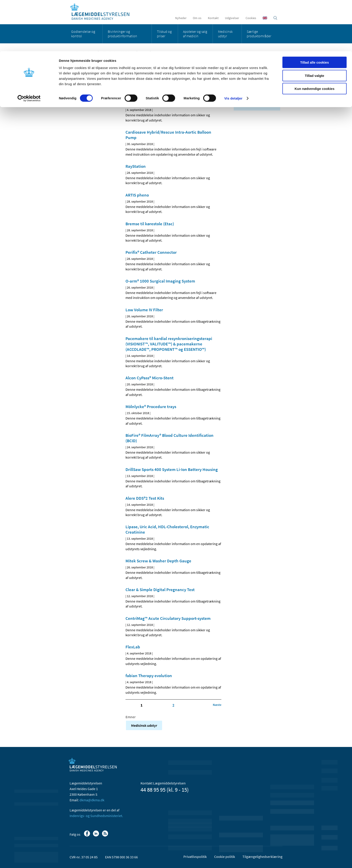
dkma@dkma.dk (92, 800)
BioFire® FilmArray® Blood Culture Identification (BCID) (169, 438)
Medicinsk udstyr (87, 64)
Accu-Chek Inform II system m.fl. (155, 103)
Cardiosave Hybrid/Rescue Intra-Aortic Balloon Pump (168, 135)
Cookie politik (225, 857)
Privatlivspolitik (195, 857)
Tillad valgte (315, 24)
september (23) (250, 97)
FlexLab (133, 647)
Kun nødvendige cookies (315, 37)
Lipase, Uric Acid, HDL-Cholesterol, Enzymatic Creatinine (167, 529)
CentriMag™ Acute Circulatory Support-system (168, 618)
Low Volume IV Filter (144, 310)
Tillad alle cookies (315, 11)
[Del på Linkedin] (137, 87)
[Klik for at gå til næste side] (217, 705)
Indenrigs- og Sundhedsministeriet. (96, 816)
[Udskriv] (217, 87)
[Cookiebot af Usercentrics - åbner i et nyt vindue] (29, 47)
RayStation (136, 166)
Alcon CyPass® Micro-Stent (150, 378)
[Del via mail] (152, 87)
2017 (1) (242, 103)
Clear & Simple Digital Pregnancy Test (160, 590)
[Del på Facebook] (129, 87)
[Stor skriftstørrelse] (210, 87)
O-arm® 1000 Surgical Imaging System (160, 281)
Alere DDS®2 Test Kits (145, 498)
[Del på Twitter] (144, 87)
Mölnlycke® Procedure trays (151, 406)
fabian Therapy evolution (149, 676)
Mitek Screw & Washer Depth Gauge (158, 561)
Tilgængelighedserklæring (262, 857)
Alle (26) (243, 71)
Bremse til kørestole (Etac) (150, 224)
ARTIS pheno (137, 195)
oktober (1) (248, 91)
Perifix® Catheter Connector (151, 252)
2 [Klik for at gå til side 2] (173, 705)
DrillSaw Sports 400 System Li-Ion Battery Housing (172, 469)
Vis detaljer (233, 47)
